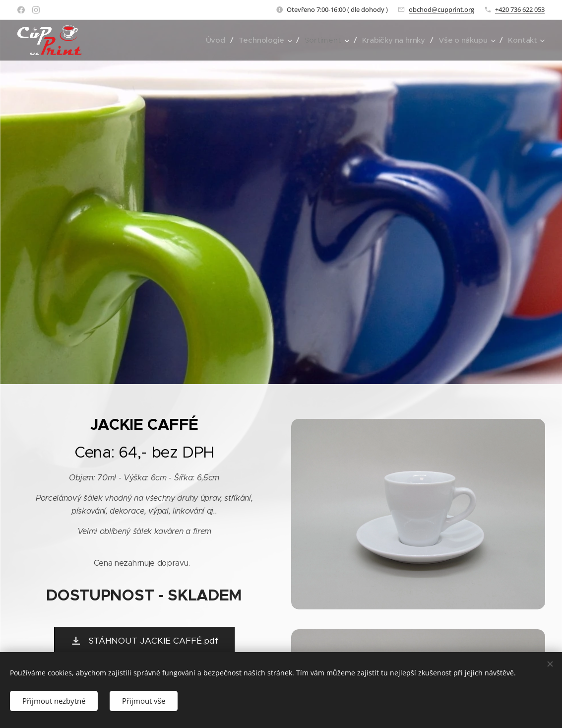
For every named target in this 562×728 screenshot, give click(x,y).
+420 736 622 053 (520, 9)
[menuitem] (212, 40)
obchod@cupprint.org (441, 9)
